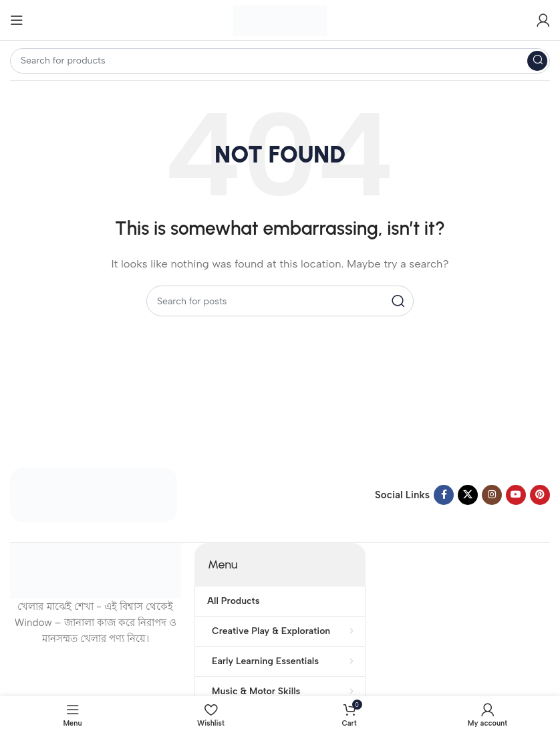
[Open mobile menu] (17, 20)
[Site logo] (280, 19)
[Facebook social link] (444, 495)
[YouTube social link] (516, 495)
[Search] (280, 61)
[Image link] (94, 494)
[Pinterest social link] (540, 495)
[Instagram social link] (492, 495)
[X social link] (468, 495)
